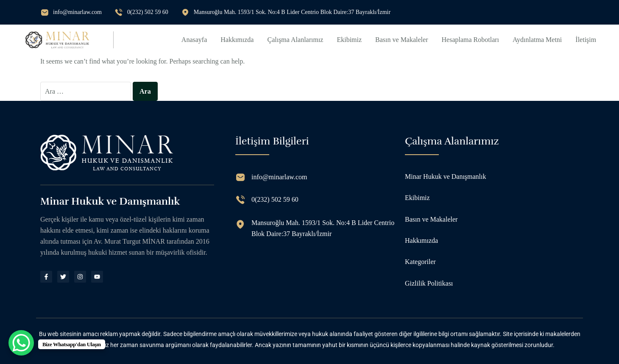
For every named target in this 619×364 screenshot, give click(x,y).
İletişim (586, 40)
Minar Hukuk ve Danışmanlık (446, 176)
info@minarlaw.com (77, 12)
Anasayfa (194, 40)
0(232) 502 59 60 (148, 12)
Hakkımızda (237, 40)
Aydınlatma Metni (537, 40)
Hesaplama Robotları (471, 40)
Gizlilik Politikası (429, 283)
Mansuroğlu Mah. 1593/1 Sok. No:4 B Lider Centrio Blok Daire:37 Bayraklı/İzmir (292, 12)
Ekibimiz (349, 40)
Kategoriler (420, 262)
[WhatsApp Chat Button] (21, 343)
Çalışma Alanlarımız (295, 40)
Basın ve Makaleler (402, 40)
